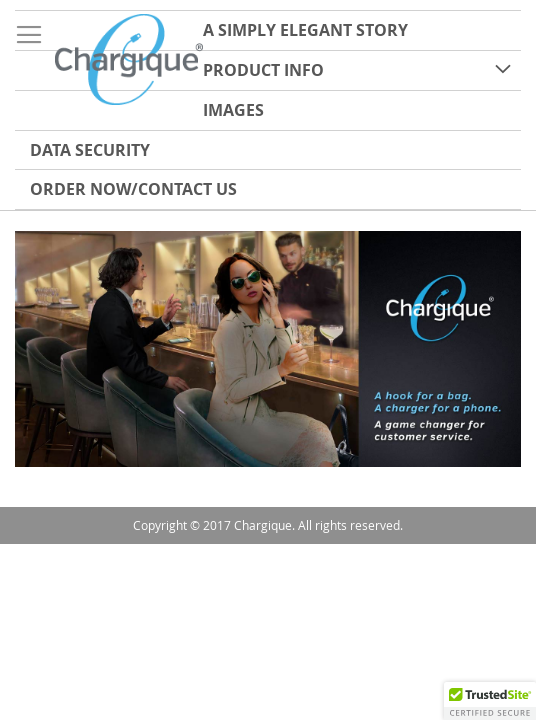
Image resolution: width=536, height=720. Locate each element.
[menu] (268, 110)
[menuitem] (268, 30)
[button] (490, 701)
